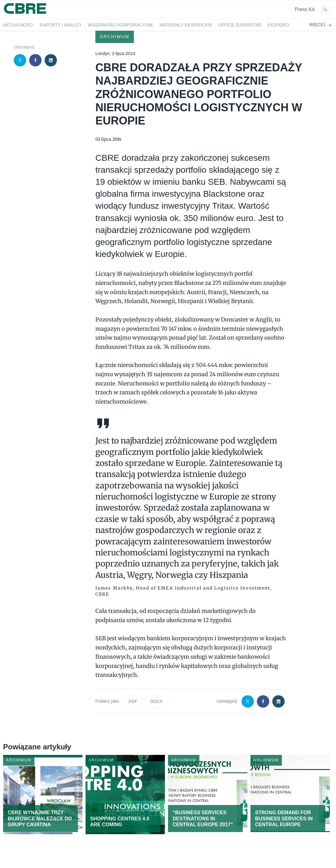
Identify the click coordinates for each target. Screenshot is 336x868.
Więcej (320, 25)
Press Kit (305, 9)
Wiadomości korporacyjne (120, 25)
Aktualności (18, 25)
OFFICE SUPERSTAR (240, 25)
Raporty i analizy (61, 25)
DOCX (156, 701)
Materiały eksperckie (186, 25)
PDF (133, 701)
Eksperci (279, 25)
